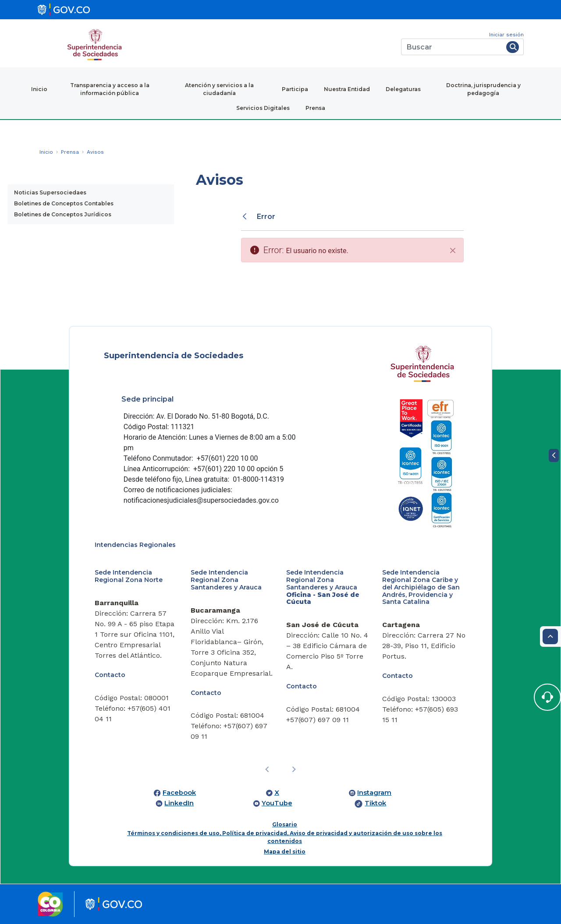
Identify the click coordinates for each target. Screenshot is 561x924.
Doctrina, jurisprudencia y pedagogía (483, 89)
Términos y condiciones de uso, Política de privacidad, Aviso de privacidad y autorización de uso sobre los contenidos (285, 837)
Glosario (285, 824)
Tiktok (375, 803)
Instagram (374, 793)
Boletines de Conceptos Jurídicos (63, 214)
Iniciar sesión (506, 35)
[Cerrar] (453, 250)
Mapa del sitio (285, 852)
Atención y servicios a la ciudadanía (219, 89)
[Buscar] (452, 47)
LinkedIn (179, 803)
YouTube (277, 803)
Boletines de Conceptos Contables (64, 203)
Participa (295, 89)
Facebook (179, 793)
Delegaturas (403, 89)
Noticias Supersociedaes (50, 192)
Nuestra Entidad (347, 89)
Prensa (315, 108)
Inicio (39, 89)
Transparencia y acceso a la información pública (110, 89)
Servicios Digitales (263, 108)
